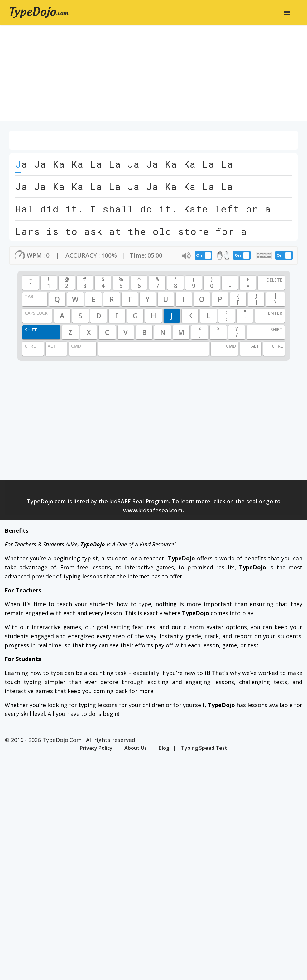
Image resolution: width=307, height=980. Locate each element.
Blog (164, 748)
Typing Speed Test (204, 748)
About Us (136, 748)
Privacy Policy (96, 748)
